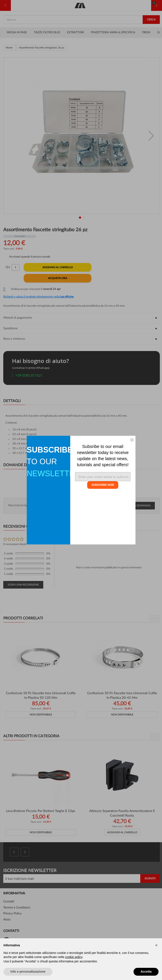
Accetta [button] (146, 972)
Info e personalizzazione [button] (28, 972)
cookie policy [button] (74, 957)
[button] (156, 945)
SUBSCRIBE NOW (103, 485)
